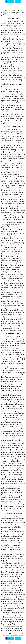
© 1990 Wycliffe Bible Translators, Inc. (13, 642)
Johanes (8, 2)
